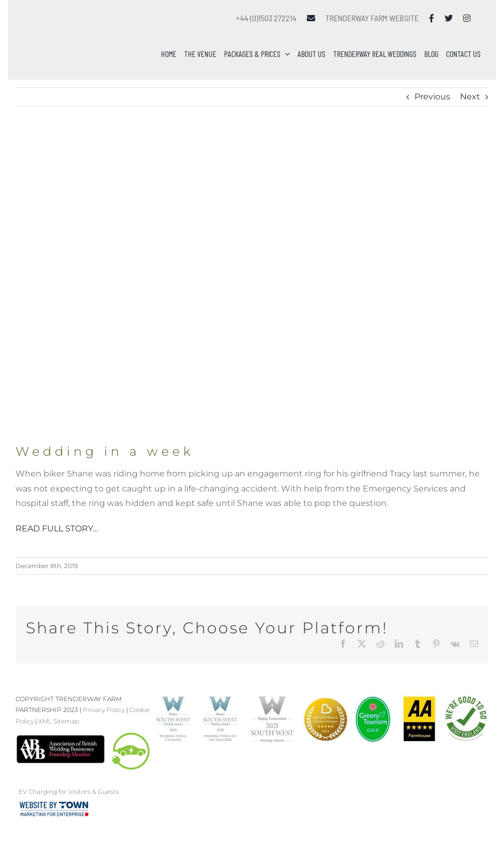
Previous (432, 97)
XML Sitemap (59, 721)
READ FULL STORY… (57, 528)
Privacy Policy (104, 710)
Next (470, 97)
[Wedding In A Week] (252, 286)
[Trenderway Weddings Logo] (69, 23)
